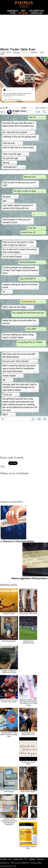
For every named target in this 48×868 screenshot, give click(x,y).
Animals (13, 11)
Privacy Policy (36, 863)
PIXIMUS (24, 3)
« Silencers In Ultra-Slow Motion (17, 541)
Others (23, 13)
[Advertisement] (24, 31)
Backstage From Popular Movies (28, 733)
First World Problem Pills (28, 847)
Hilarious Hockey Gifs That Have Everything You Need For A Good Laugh (28, 702)
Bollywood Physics (28, 791)
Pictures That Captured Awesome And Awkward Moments (9, 822)
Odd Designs (9, 791)
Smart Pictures (9, 613)
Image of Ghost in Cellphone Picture (9, 671)
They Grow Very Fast (28, 613)
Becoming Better (9, 641)
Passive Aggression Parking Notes (29, 578)
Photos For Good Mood (28, 763)
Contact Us (4, 863)
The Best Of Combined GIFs (28, 642)
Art (23, 11)
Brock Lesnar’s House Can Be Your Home (9, 701)
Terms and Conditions (20, 863)
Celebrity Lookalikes (28, 819)
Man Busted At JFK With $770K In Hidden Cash (9, 734)
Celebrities (36, 11)
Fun (13, 13)
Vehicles (37, 13)
